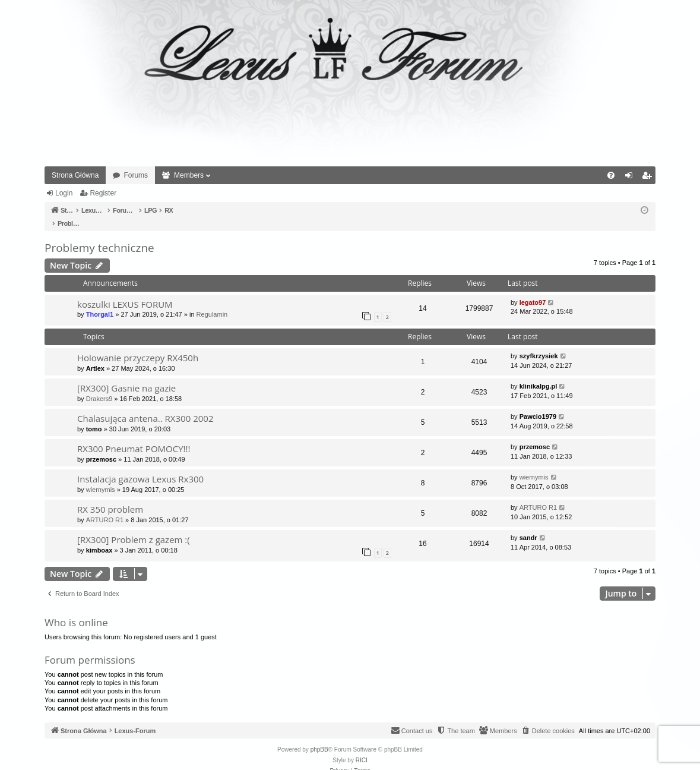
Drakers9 (99, 386)
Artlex (95, 356)
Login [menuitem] (631, 178)
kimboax (99, 538)
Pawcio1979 (538, 404)
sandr (528, 525)
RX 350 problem (110, 497)
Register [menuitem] (649, 178)
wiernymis (101, 477)
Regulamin (212, 302)
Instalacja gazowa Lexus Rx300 (140, 466)
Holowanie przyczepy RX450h (138, 345)
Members (189, 175)
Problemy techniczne (99, 235)
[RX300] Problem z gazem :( (134, 527)
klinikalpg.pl (539, 374)
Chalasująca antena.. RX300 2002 (145, 406)
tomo (94, 416)
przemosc (101, 447)
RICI (362, 748)
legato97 (533, 290)
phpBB (319, 737)
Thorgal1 (100, 302)
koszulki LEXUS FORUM (125, 292)
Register (103, 193)
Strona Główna (75, 175)
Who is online (76, 610)
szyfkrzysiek (539, 343)
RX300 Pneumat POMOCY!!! (134, 436)
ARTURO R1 (105, 507)
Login (64, 193)
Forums (136, 175)
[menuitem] (611, 175)
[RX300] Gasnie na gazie (126, 375)
